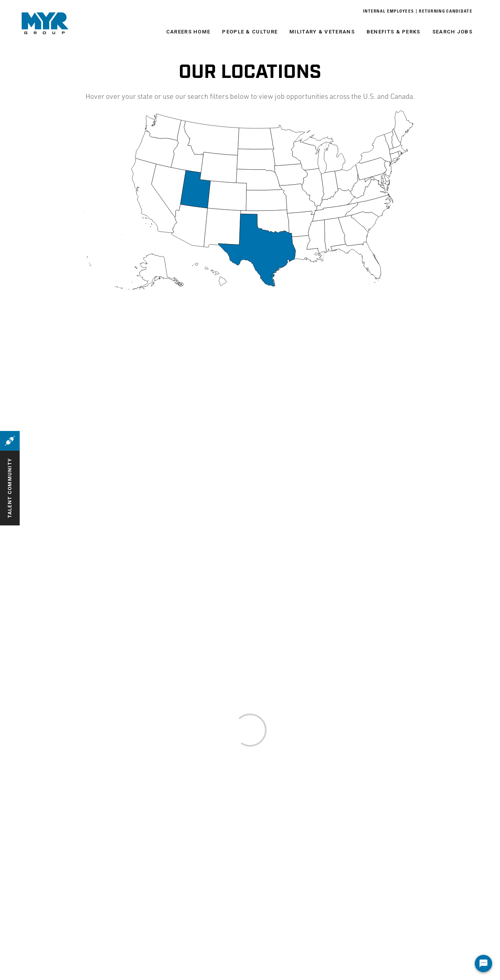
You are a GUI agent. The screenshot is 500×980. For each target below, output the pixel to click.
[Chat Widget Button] (483, 963)
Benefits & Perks (394, 32)
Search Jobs (452, 32)
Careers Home (188, 32)
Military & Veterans (322, 32)
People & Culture (250, 32)
